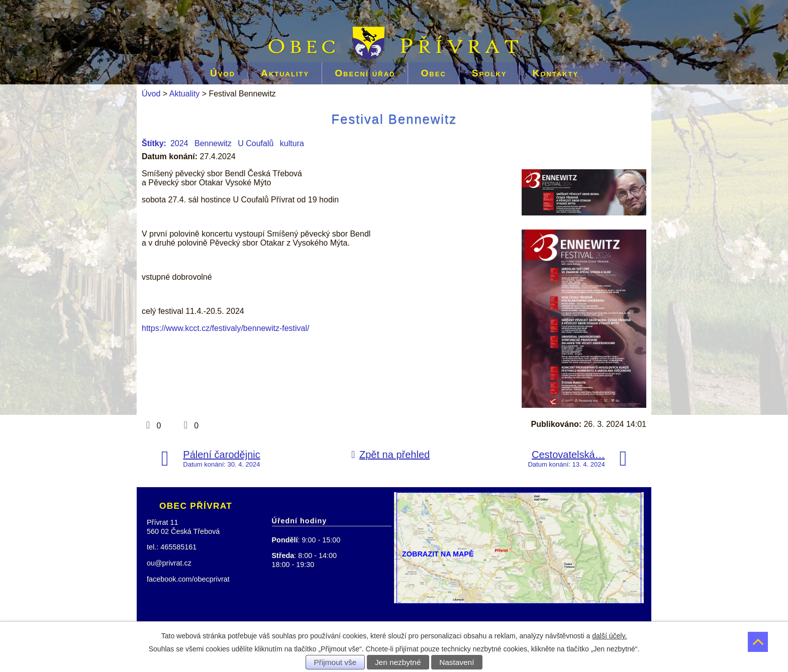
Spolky (489, 73)
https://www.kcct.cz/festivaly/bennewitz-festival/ (225, 328)
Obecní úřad (365, 73)
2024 (179, 143)
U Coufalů (256, 143)
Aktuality (285, 73)
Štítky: (154, 143)
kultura (292, 143)
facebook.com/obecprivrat (188, 579)
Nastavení (457, 662)
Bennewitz (213, 143)
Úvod (223, 73)
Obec (433, 73)
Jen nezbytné (398, 662)
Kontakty (555, 73)
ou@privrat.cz (169, 563)
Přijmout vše (335, 662)
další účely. (609, 636)
